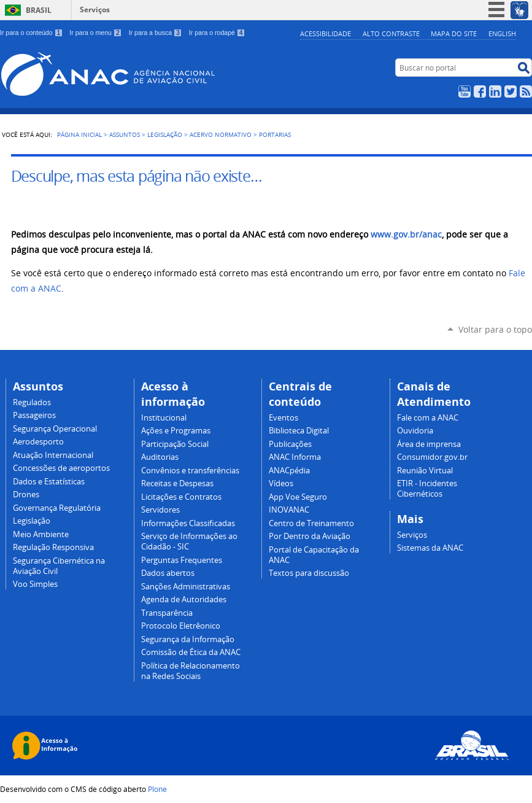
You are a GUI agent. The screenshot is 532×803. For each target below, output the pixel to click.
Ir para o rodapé (217, 33)
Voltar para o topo (495, 329)
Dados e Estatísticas (49, 482)
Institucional (164, 418)
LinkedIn (495, 91)
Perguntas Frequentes (182, 560)
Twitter (511, 91)
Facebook (480, 91)
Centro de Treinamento (311, 523)
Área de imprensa (429, 444)
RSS (526, 91)
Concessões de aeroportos (61, 468)
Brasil (39, 10)
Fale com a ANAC (428, 418)
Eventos (283, 418)
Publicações (290, 444)
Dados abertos (168, 573)
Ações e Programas (176, 431)
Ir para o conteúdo (31, 33)
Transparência (167, 613)
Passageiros (34, 415)
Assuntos (125, 134)
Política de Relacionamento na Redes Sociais (191, 671)
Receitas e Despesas (177, 483)
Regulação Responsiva (53, 547)
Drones (26, 495)
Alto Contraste (391, 33)
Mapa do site (454, 33)
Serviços (95, 10)
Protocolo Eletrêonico (181, 626)
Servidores (160, 510)
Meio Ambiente (41, 534)
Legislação (165, 134)
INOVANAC (289, 510)
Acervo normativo (221, 134)
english (502, 33)
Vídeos (281, 483)
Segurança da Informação (188, 639)
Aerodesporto (38, 442)
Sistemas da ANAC (430, 548)
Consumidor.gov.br (432, 457)
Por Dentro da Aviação (310, 536)
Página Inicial (79, 134)
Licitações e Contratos (181, 497)
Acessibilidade (326, 33)
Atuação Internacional (53, 455)
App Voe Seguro (298, 497)
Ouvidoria (415, 431)
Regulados (32, 402)
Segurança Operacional (55, 429)
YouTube (465, 91)
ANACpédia (289, 471)
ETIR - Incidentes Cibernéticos (427, 489)
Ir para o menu (95, 33)
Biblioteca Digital (299, 431)
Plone (157, 789)
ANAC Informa (295, 457)
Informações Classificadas (188, 523)
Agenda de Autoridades (184, 599)
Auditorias (160, 457)
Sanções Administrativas (186, 587)
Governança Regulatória (57, 508)
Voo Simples (35, 584)
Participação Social (175, 444)
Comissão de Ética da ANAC (191, 652)
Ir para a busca (156, 33)
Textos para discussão (309, 573)
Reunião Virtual (425, 471)
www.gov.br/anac (406, 235)
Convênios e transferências (190, 471)
